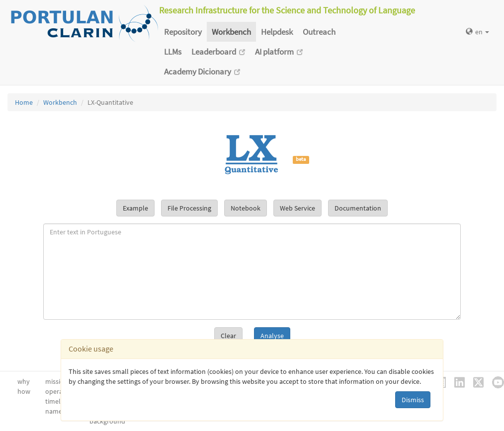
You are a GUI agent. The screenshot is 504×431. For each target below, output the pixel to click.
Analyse (272, 336)
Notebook (246, 208)
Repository (183, 32)
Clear (228, 336)
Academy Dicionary (202, 72)
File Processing (189, 208)
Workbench (231, 32)
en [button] (477, 32)
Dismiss (413, 400)
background (107, 421)
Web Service (297, 208)
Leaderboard (218, 52)
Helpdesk (277, 32)
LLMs (173, 52)
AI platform (279, 52)
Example (135, 208)
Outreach (319, 32)
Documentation (358, 208)
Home (24, 102)
